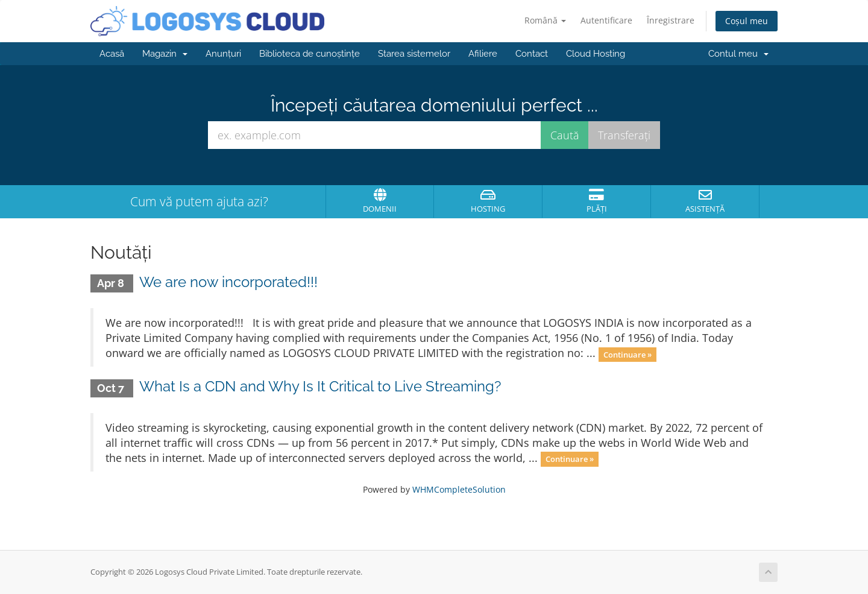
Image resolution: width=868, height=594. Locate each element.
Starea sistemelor (414, 54)
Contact (532, 54)
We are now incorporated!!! (228, 282)
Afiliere (483, 54)
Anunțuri (223, 54)
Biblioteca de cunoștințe (310, 54)
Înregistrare (671, 20)
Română (545, 20)
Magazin (165, 54)
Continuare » (627, 354)
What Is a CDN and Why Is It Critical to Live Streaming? (320, 386)
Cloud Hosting (596, 54)
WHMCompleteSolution (459, 489)
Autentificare (606, 20)
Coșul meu (747, 21)
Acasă (112, 54)
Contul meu (738, 54)
